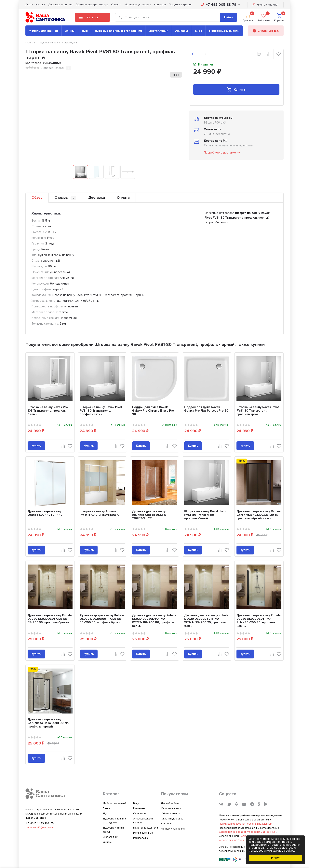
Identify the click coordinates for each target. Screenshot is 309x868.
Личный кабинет (266, 5)
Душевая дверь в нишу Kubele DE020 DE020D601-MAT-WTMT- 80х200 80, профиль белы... (154, 621)
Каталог (88, 19)
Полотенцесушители (224, 31)
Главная (30, 43)
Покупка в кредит (180, 4)
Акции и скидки (35, 4)
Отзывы (65, 198)
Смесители (140, 814)
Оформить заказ (171, 808)
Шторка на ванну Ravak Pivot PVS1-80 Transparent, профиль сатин (101, 411)
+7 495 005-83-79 (220, 5)
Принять (275, 858)
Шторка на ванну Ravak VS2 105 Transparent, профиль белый (48, 411)
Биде (199, 31)
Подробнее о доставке (222, 153)
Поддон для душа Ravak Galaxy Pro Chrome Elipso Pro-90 (154, 411)
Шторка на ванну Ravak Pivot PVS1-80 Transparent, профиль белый (206, 515)
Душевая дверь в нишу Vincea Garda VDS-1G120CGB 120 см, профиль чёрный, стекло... (259, 515)
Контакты (160, 4)
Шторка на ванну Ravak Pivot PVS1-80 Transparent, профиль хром (258, 411)
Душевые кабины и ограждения (118, 31)
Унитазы (181, 31)
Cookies (244, 836)
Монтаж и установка (138, 4)
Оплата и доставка (172, 819)
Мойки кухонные (143, 833)
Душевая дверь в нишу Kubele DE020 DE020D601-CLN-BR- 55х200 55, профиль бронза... (50, 619)
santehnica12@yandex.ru (40, 828)
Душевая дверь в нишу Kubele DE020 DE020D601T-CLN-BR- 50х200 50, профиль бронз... (102, 619)
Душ (85, 31)
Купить (236, 89)
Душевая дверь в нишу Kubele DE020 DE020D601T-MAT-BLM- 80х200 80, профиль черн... (259, 621)
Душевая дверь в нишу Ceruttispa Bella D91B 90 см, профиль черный (48, 723)
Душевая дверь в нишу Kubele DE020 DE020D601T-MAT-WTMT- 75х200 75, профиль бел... (206, 621)
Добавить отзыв (52, 68)
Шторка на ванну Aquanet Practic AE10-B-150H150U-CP (101, 513)
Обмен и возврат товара (92, 4)
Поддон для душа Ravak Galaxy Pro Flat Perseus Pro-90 (206, 409)
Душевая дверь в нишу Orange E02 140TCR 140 (45, 513)
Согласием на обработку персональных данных (247, 832)
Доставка (97, 198)
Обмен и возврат (171, 814)
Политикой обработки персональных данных (245, 824)
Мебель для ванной (43, 31)
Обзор (37, 198)
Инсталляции (159, 31)
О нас (115, 4)
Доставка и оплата (60, 4)
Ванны (70, 31)
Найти (229, 17)
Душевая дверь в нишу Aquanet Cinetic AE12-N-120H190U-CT (150, 515)
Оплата (123, 198)
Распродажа (141, 838)
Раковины (139, 808)
